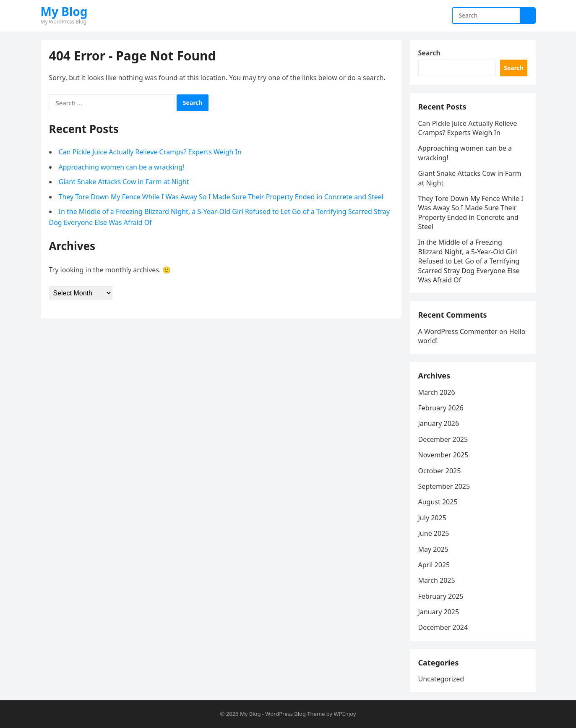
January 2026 (439, 423)
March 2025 (437, 580)
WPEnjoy (345, 714)
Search (429, 53)
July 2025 (432, 518)
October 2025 (440, 471)
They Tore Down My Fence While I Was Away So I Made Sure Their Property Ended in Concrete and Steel (221, 197)
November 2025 (443, 455)
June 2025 (434, 533)
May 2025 (433, 549)
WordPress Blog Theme (295, 714)
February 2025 (441, 596)
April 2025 (434, 565)
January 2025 (439, 612)
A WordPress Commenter (458, 331)
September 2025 (444, 486)
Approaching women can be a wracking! (122, 167)
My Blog (64, 11)
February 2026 (441, 408)
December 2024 (443, 627)
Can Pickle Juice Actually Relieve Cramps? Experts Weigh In (150, 152)
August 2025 (438, 502)
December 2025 (443, 439)
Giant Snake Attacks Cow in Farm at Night (124, 182)
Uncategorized (441, 679)
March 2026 (437, 392)
